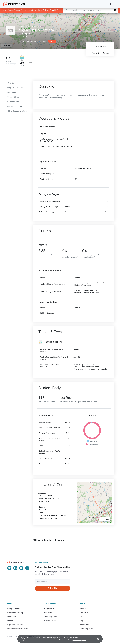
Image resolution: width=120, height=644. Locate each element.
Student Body (13, 102)
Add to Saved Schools (100, 53)
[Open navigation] (115, 4)
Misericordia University (31, 10)
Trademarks (84, 625)
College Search (49, 609)
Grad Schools (15, 10)
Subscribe (53, 588)
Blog (82, 621)
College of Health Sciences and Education (59, 10)
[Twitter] (9, 568)
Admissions (12, 92)
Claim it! (52, 41)
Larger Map (7, 45)
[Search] (110, 4)
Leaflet (92, 15)
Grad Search (48, 613)
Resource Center (50, 621)
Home (4, 10)
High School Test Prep (15, 625)
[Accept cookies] (96, 639)
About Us (83, 609)
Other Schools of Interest (18, 111)
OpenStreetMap (104, 15)
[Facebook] (15, 568)
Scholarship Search (51, 617)
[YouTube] (21, 568)
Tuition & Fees (13, 97)
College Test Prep (13, 609)
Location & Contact (15, 106)
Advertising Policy (86, 629)
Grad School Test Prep (15, 613)
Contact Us (84, 613)
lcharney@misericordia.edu (55, 515)
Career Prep (12, 617)
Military (10, 621)
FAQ (81, 617)
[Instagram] (27, 568)
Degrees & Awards (15, 88)
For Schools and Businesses (17, 629)
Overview (11, 83)
